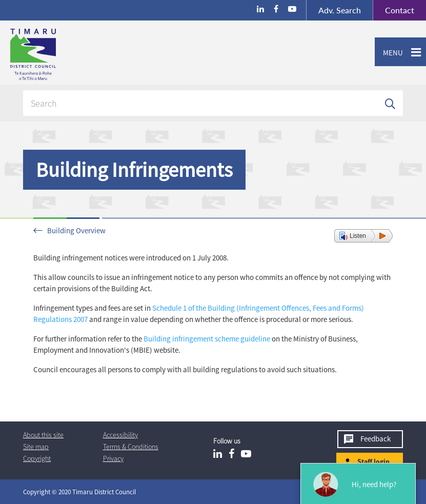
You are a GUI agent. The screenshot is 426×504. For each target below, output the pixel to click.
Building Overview (76, 230)
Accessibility (120, 435)
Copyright (37, 458)
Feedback (376, 439)
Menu (389, 53)
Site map (36, 447)
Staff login (373, 461)
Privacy (113, 458)
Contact (393, 10)
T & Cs (131, 447)
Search (340, 10)
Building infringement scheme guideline (207, 339)
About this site (43, 435)
